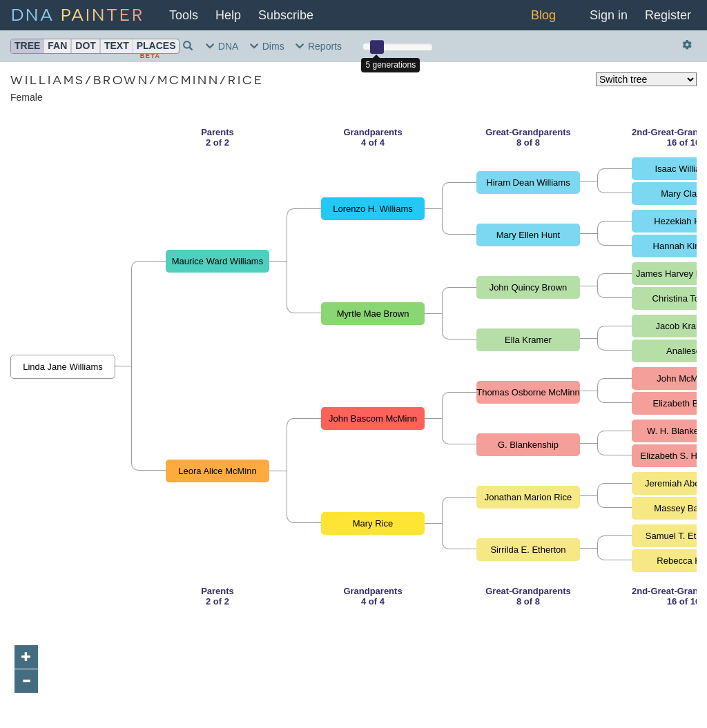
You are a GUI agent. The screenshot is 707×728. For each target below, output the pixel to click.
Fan (57, 46)
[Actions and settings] (688, 45)
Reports (319, 46)
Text (117, 46)
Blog (543, 15)
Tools (184, 15)
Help (228, 15)
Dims (267, 46)
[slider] (377, 47)
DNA (78, 13)
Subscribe (286, 15)
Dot (86, 46)
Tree (27, 46)
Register (668, 15)
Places (156, 46)
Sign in (609, 15)
